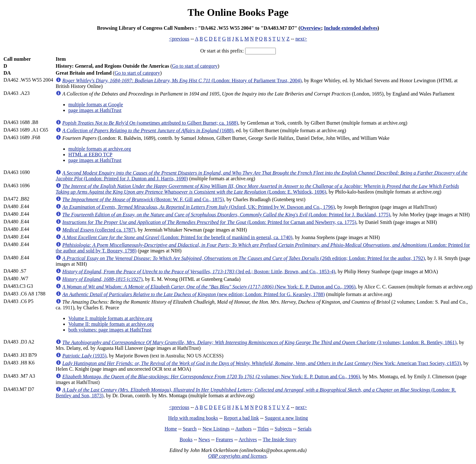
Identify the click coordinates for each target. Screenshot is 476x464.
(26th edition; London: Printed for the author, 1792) (244, 258)
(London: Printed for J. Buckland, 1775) (226, 215)
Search (190, 429)
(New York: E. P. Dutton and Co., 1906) (209, 287)
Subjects (283, 429)
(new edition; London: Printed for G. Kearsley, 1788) (194, 294)
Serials (305, 429)
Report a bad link (241, 418)
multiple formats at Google (96, 105)
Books (186, 439)
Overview (311, 28)
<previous (179, 39)
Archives (248, 439)
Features (224, 439)
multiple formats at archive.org (100, 149)
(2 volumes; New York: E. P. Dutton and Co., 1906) (211, 377)
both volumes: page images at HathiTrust (110, 330)
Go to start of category (195, 66)
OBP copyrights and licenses (237, 456)
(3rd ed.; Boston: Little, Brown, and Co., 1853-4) (199, 272)
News (204, 439)
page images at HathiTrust (95, 110)
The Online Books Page (238, 12)
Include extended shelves (351, 28)
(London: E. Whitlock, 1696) (257, 189)
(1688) (148, 130)
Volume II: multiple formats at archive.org (111, 324)
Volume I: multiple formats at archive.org (110, 318)
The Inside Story (280, 439)
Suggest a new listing (286, 418)
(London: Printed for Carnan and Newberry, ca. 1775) (209, 222)
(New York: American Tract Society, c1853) (262, 363)
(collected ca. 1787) (99, 230)
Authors (244, 429)
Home (171, 429)
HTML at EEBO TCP (90, 155)
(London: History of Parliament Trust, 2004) (182, 80)
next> (301, 39)
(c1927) (102, 279)
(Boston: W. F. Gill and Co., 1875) (143, 199)
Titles (263, 429)
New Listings (216, 429)
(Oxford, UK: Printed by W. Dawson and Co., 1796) (199, 207)
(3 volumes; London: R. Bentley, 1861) (259, 342)
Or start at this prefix (221, 51)
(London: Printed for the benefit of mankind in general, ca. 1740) (177, 237)
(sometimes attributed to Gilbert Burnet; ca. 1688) (150, 123)
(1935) (84, 356)
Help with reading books (193, 418)
